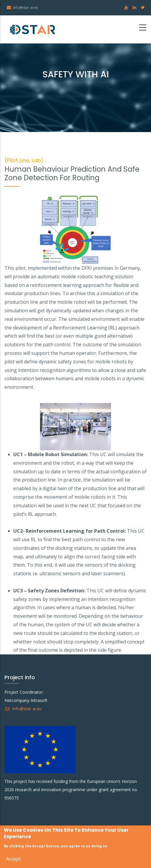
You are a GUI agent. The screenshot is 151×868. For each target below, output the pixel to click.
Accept (13, 860)
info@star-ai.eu (23, 709)
